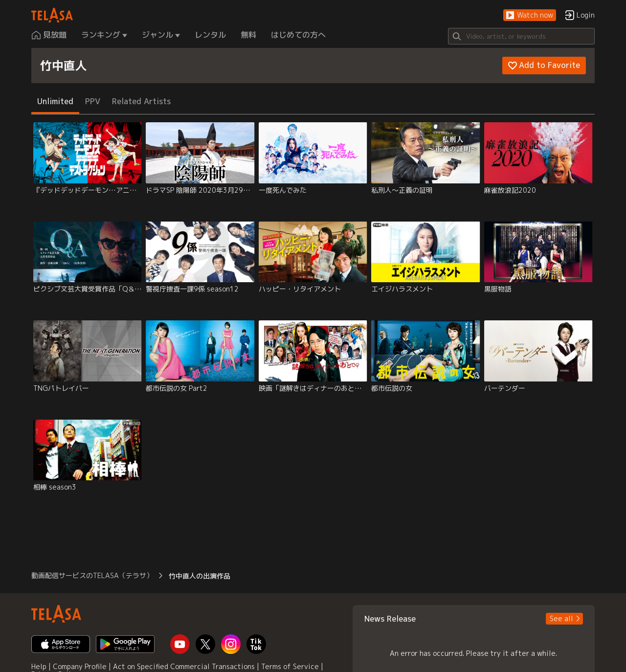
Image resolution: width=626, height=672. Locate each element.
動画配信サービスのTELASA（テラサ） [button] (92, 575)
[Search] (521, 36)
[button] (530, 15)
